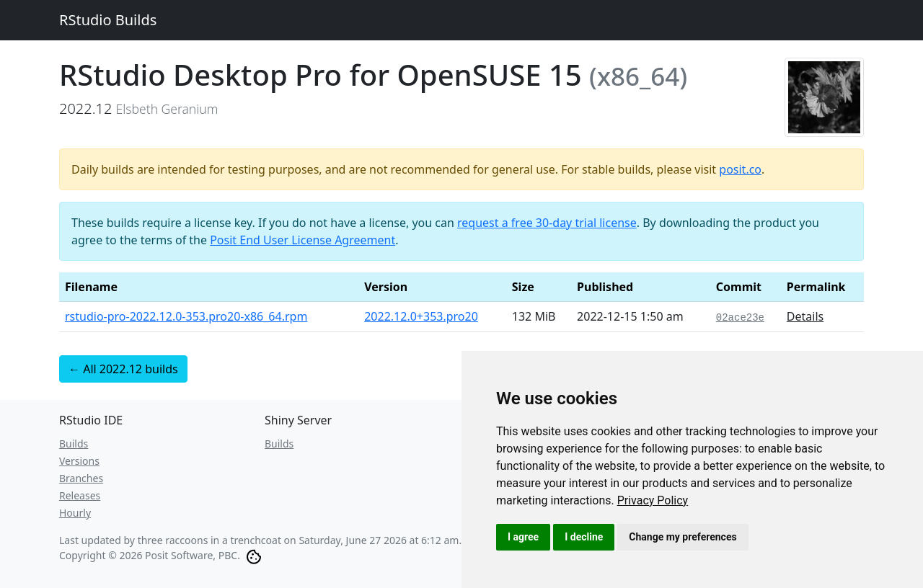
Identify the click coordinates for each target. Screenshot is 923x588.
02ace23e (740, 318)
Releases (80, 495)
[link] (653, 500)
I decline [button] (584, 537)
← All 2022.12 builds (123, 369)
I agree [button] (523, 537)
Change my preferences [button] (683, 537)
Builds (74, 444)
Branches (81, 478)
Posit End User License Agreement (302, 240)
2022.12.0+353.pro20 (421, 316)
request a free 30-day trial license (547, 223)
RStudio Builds (108, 20)
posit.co (740, 169)
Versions (79, 461)
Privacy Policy (653, 500)
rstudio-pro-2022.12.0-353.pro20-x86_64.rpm (186, 316)
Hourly (75, 513)
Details (805, 316)
